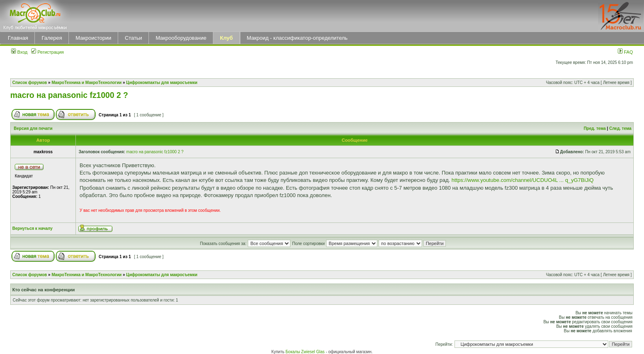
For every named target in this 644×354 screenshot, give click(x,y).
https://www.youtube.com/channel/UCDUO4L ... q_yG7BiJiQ (523, 180)
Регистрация (47, 52)
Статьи (133, 38)
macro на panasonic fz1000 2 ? (69, 95)
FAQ (625, 52)
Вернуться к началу (32, 228)
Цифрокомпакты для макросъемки (162, 83)
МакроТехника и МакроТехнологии (87, 83)
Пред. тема (595, 128)
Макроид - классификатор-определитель (297, 38)
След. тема (620, 128)
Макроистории (93, 38)
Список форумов (30, 83)
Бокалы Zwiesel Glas (306, 352)
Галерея (52, 38)
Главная (18, 38)
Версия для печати (33, 128)
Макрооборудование (181, 38)
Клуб (226, 38)
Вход (19, 52)
